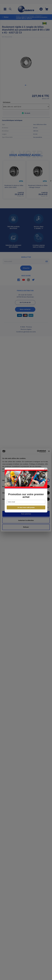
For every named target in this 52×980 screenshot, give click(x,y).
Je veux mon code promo (26, 507)
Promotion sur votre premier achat (26, 496)
